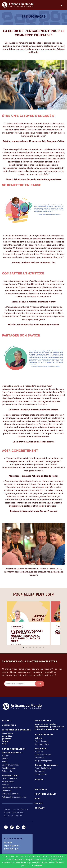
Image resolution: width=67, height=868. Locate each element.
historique (8, 733)
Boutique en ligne (42, 744)
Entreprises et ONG (10, 794)
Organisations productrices (49, 727)
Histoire (5, 756)
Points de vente (41, 741)
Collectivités (7, 791)
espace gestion (12, 846)
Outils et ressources (43, 755)
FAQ (4, 744)
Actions (5, 762)
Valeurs (5, 759)
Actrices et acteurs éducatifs (14, 797)
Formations (40, 758)
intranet (8, 842)
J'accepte (37, 865)
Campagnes (40, 771)
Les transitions (41, 774)
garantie (7, 739)
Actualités (9, 725)
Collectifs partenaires (46, 729)
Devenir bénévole (10, 778)
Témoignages (8, 781)
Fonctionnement (9, 768)
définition (7, 736)
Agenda (39, 779)
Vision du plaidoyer (43, 768)
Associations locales (46, 724)
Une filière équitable (11, 765)
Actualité (17, 627)
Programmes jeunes (43, 761)
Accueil (7, 721)
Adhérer (5, 784)
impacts (6, 741)
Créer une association (11, 788)
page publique (11, 849)
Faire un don (7, 771)
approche (39, 751)
